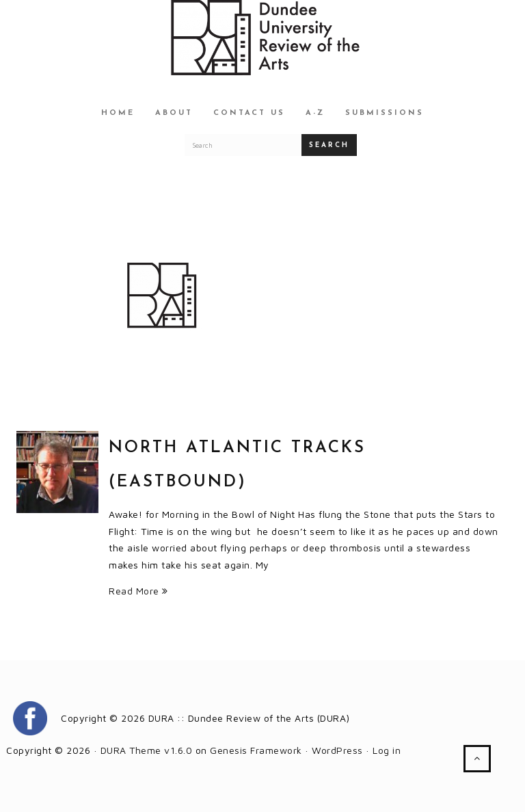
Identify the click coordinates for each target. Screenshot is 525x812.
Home (118, 113)
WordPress (337, 750)
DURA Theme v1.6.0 (147, 750)
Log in (387, 750)
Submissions (385, 113)
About (174, 113)
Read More (138, 591)
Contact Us (249, 113)
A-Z (315, 113)
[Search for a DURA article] (243, 145)
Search (329, 145)
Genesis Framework (256, 750)
